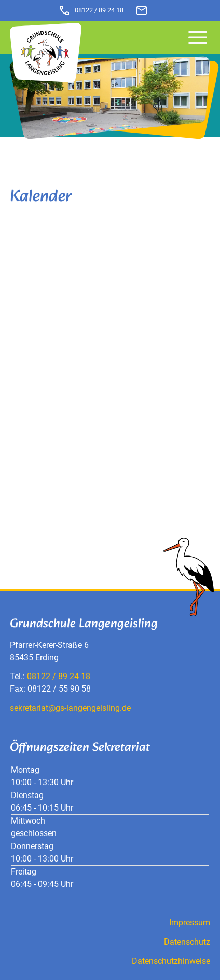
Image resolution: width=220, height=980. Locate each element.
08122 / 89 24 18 (91, 10)
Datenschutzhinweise (171, 961)
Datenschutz (187, 942)
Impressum (190, 923)
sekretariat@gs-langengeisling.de (70, 708)
